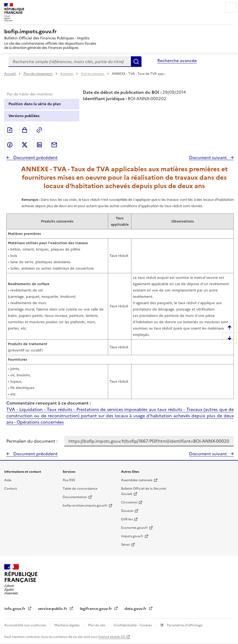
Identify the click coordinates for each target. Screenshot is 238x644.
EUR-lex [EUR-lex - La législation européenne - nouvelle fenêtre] (127, 519)
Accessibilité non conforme (26, 625)
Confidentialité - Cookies (133, 625)
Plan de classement (38, 74)
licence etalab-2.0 (112, 637)
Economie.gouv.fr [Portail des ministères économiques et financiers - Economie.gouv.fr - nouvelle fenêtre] (134, 528)
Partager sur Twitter (25, 145)
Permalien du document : (32, 441)
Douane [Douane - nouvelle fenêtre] (127, 511)
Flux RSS (69, 480)
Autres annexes (93, 74)
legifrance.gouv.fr (96, 609)
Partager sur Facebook (10, 145)
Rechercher (136, 62)
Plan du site (97, 625)
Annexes (67, 74)
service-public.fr (53, 609)
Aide (8, 480)
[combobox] (70, 62)
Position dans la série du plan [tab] (35, 104)
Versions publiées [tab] (24, 116)
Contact (11, 489)
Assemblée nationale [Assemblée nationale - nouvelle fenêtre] (137, 480)
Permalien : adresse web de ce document (39, 130)
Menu (231, 7)
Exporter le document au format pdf (10, 130)
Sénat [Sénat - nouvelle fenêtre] (125, 545)
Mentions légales (67, 625)
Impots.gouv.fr (132, 536)
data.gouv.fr (136, 609)
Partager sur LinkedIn (39, 145)
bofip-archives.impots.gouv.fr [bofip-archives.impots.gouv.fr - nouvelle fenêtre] (85, 506)
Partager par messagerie (54, 145)
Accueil (10, 74)
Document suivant (209, 157)
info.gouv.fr (15, 609)
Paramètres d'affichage (184, 625)
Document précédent (35, 157)
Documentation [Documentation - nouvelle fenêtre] (75, 497)
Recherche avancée (177, 61)
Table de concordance (80, 489)
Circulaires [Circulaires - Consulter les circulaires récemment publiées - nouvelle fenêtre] (129, 502)
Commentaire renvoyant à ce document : (49, 403)
